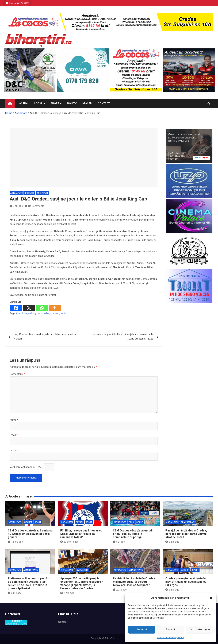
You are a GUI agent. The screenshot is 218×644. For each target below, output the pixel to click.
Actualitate (17, 193)
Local (38, 103)
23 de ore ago (69, 542)
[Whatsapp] (42, 308)
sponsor (55, 313)
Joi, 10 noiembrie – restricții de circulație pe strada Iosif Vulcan (46, 337)
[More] (55, 308)
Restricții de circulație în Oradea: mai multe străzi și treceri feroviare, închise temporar (134, 582)
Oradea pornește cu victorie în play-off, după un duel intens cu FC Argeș (186, 582)
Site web (14, 450)
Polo (131, 522)
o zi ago (119, 542)
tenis (63, 313)
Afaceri (87, 103)
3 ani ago (16, 206)
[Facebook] (16, 308)
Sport (55, 103)
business (30, 193)
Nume (14, 420)
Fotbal (80, 522)
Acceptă (142, 630)
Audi (19, 313)
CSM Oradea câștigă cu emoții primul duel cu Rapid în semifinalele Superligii (133, 534)
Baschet (28, 522)
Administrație (188, 522)
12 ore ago (15, 542)
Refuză (170, 630)
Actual (24, 103)
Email (14, 435)
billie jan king (29, 313)
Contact (104, 103)
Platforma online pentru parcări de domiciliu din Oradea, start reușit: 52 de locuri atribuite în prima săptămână (29, 583)
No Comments (36, 206)
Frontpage (43, 193)
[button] (211, 598)
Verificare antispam (21, 467)
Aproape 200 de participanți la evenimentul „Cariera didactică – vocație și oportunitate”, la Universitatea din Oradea (82, 583)
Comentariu (17, 374)
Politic (72, 103)
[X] (29, 308)
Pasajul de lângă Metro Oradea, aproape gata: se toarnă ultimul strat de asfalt (186, 534)
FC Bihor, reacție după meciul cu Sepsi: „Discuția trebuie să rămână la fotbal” (81, 534)
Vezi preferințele (199, 630)
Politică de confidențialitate (171, 638)
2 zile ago (172, 542)
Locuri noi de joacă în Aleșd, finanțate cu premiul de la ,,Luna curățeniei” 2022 (122, 337)
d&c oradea (43, 313)
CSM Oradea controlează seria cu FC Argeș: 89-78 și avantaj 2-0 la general (30, 534)
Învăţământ (82, 570)
